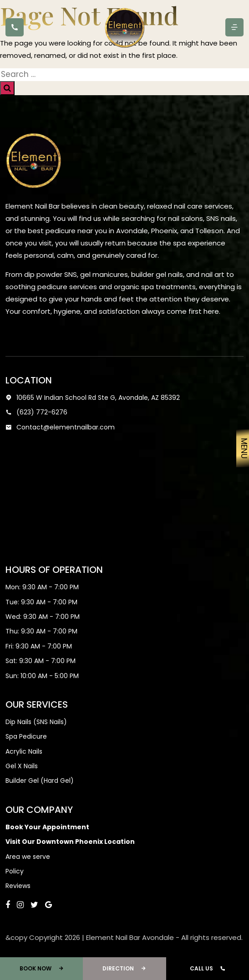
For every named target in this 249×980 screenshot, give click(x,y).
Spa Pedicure (26, 736)
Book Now (42, 969)
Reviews (18, 886)
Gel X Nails (22, 766)
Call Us (208, 969)
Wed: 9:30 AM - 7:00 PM (43, 617)
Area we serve (28, 857)
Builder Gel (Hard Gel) (40, 781)
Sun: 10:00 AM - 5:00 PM (42, 676)
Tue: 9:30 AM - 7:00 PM (41, 602)
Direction (124, 969)
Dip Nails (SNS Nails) (36, 722)
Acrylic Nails (24, 751)
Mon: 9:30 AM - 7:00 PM (42, 587)
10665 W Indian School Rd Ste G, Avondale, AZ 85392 (93, 398)
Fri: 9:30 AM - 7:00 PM (39, 646)
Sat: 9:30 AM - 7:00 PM (41, 661)
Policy (15, 871)
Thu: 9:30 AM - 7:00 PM (41, 631)
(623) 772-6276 (36, 412)
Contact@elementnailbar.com (60, 427)
